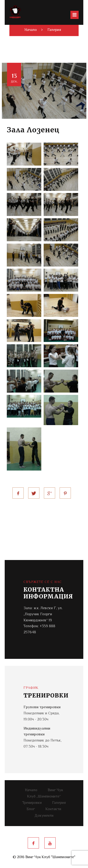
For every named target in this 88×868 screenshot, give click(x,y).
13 (14, 78)
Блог (31, 809)
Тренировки (32, 803)
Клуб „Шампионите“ (44, 797)
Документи (44, 816)
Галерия (54, 30)
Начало (31, 790)
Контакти (53, 809)
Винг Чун (55, 790)
